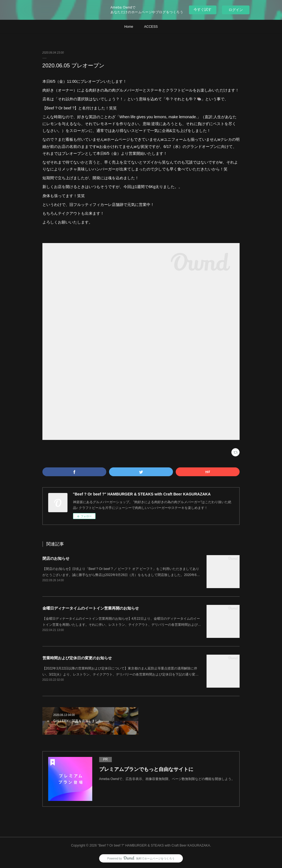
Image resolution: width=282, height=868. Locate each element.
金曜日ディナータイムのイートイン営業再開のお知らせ (91, 608)
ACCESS (151, 27)
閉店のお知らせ (56, 558)
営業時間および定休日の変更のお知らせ (77, 658)
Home (129, 27)
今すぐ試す (203, 9)
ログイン (236, 10)
